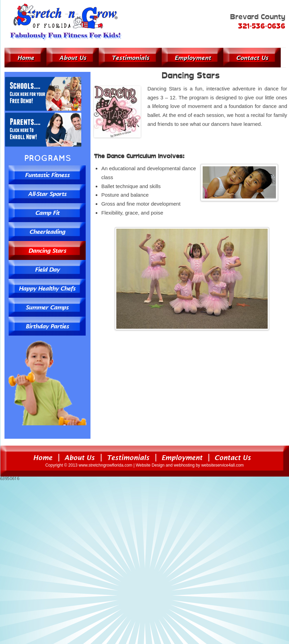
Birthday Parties (47, 326)
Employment (193, 58)
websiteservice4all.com (222, 465)
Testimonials (130, 58)
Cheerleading (47, 232)
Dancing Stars (47, 250)
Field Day (47, 269)
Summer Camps (47, 307)
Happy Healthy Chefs (47, 288)
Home (26, 58)
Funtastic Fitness (47, 175)
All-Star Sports (47, 194)
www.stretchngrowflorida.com (106, 465)
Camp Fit (47, 213)
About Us (73, 58)
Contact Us (252, 58)
